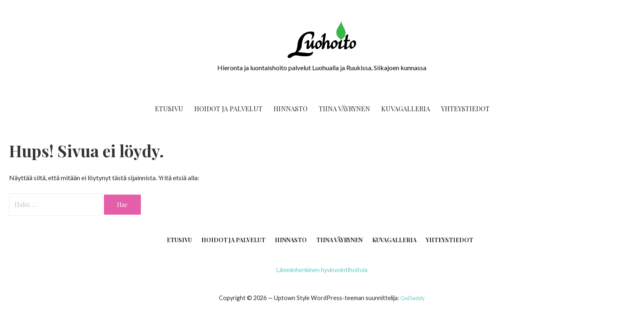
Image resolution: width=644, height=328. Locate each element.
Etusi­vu (169, 109)
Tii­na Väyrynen (344, 109)
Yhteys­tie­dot (465, 109)
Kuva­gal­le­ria (406, 109)
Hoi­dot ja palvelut (228, 109)
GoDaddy (413, 298)
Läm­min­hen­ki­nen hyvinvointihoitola (322, 270)
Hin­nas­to (291, 109)
